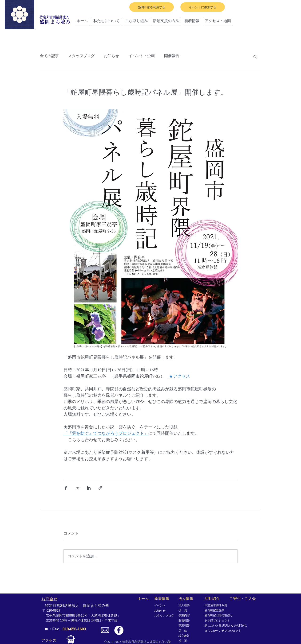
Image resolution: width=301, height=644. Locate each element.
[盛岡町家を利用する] (152, 7)
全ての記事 (49, 57)
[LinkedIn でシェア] (89, 488)
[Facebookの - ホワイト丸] (119, 630)
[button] (255, 57)
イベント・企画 (142, 57)
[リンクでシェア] (100, 488)
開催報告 (172, 57)
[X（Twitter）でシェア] (77, 488)
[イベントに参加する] (203, 7)
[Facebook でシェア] (66, 488)
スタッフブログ (81, 57)
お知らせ (111, 57)
